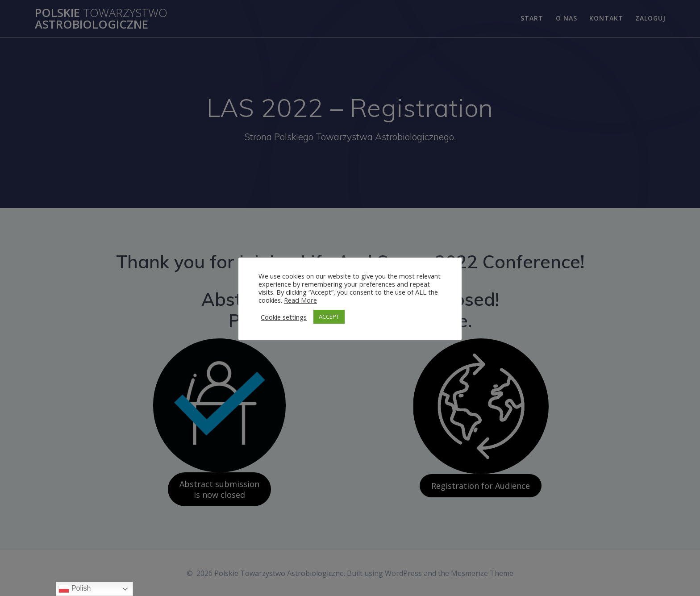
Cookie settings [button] (284, 317)
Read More (300, 300)
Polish (75, 589)
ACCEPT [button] (329, 317)
